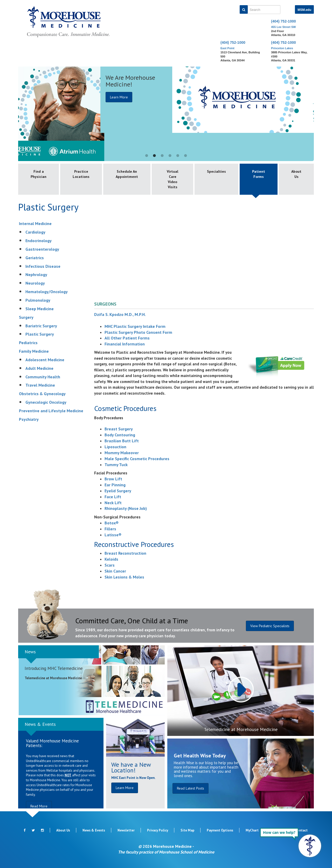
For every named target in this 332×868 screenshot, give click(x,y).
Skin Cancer (115, 571)
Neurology (35, 283)
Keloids (111, 559)
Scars (110, 565)
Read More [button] (39, 806)
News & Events (40, 724)
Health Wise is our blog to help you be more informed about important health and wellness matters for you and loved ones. (206, 769)
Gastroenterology (42, 249)
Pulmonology (38, 300)
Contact (301, 830)
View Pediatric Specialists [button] (270, 626)
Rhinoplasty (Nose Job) (126, 508)
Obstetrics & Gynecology (42, 394)
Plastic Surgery (40, 334)
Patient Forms (259, 174)
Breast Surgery (119, 429)
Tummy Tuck (116, 465)
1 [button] (147, 156)
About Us (296, 174)
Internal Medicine (35, 223)
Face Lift (113, 497)
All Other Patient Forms (127, 338)
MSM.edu (304, 10)
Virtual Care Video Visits (172, 179)
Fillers (110, 529)
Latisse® (113, 535)
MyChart (252, 830)
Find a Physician (39, 174)
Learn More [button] (125, 788)
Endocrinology (39, 241)
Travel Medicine (40, 385)
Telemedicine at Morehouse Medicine (241, 729)
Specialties (216, 171)
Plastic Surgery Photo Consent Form (138, 332)
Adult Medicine (39, 368)
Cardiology (35, 232)
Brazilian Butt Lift (122, 441)
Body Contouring (120, 435)
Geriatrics (35, 258)
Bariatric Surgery (41, 326)
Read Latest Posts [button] (191, 788)
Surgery (26, 317)
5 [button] (178, 156)
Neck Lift (113, 503)
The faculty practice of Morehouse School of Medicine (166, 852)
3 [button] (162, 156)
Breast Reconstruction (125, 553)
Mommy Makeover (122, 453)
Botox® (112, 523)
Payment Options (220, 830)
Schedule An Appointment (127, 174)
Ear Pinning (115, 485)
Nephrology (36, 274)
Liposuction (115, 447)
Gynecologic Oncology (46, 402)
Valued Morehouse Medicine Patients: (52, 743)
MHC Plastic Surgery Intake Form (135, 326)
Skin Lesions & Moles (124, 577)
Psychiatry (29, 419)
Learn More (257, 97)
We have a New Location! (131, 767)
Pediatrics (28, 343)
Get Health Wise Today (200, 756)
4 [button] (170, 156)
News (30, 652)
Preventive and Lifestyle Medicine (51, 411)
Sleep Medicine (40, 309)
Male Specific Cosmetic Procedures (137, 459)
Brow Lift (113, 479)
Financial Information (125, 344)
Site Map (187, 830)
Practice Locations (81, 174)
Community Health (43, 377)
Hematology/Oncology (47, 292)
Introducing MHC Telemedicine (54, 668)
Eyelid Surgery (118, 491)
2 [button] (154, 156)
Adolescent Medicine (45, 360)
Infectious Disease (43, 266)
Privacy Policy (158, 830)
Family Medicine (34, 351)
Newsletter (126, 830)
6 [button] (185, 156)
